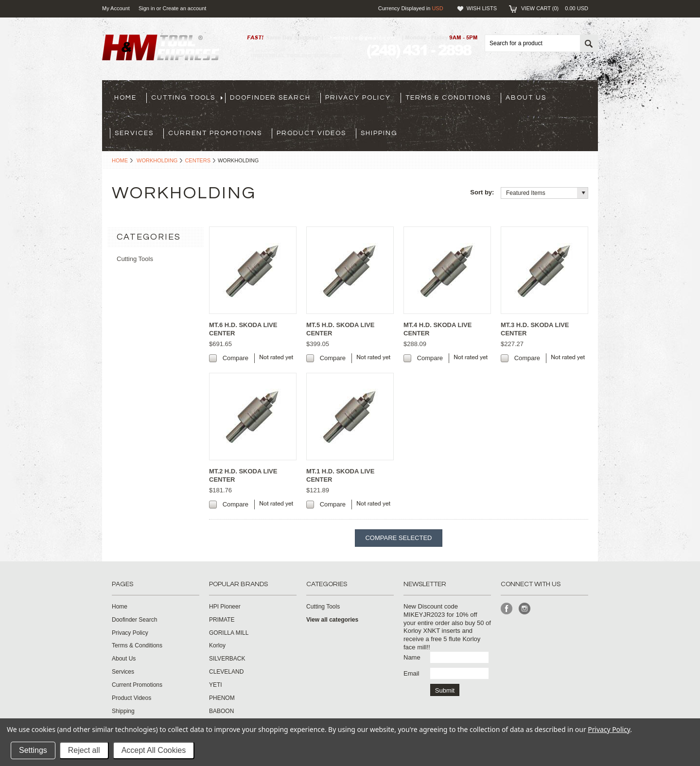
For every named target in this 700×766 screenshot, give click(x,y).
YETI (216, 685)
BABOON (221, 711)
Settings (33, 750)
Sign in (147, 8)
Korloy (217, 645)
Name (412, 657)
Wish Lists (482, 8)
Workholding (157, 160)
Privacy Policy (609, 729)
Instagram (525, 609)
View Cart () (555, 8)
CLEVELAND (226, 672)
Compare (236, 358)
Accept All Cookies (154, 750)
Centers (198, 160)
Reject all (84, 750)
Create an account (184, 8)
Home (120, 160)
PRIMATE (222, 620)
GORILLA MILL (229, 633)
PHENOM (222, 698)
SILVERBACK (227, 659)
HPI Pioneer (225, 607)
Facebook (507, 609)
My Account (116, 8)
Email (411, 673)
